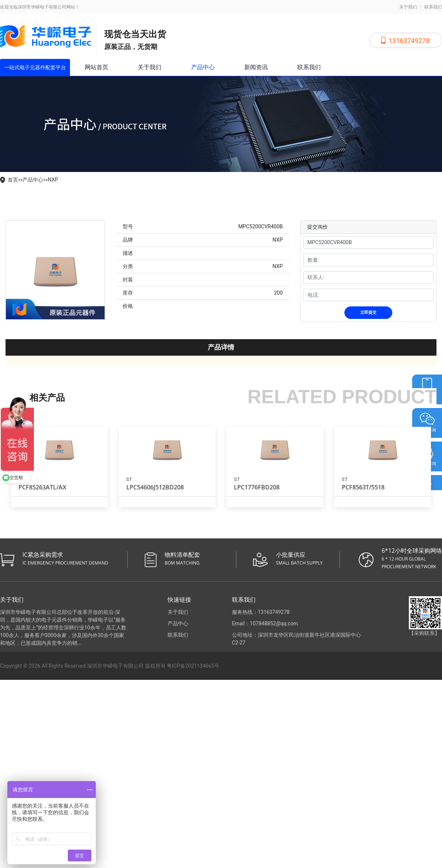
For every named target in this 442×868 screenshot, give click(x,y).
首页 (13, 180)
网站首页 (97, 67)
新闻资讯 (256, 67)
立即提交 (368, 312)
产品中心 (203, 67)
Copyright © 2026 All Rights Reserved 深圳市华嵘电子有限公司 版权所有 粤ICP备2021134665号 (110, 666)
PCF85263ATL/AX (42, 487)
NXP (53, 180)
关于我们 (408, 7)
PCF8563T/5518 (363, 487)
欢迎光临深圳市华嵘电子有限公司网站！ (40, 7)
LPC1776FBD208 (257, 487)
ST (129, 479)
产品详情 (221, 347)
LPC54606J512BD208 (155, 487)
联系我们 (433, 7)
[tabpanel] (55, 270)
